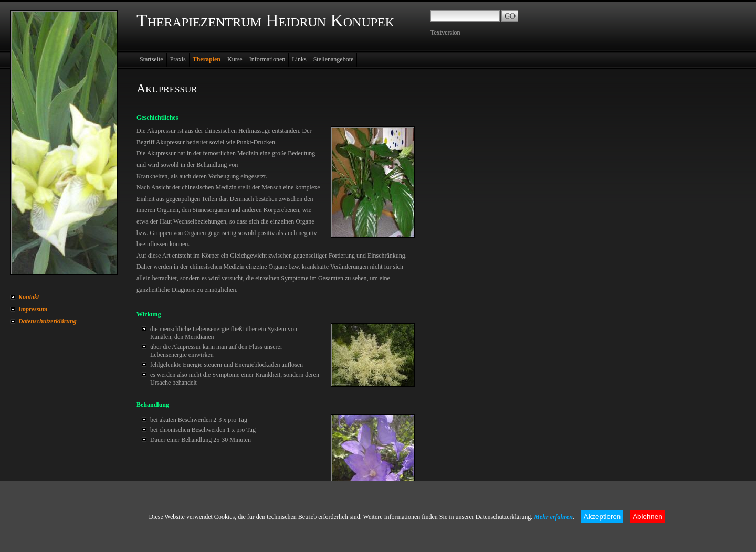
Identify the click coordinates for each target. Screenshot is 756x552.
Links (299, 59)
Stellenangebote (334, 59)
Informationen (267, 59)
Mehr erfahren (553, 517)
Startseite (151, 59)
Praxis (178, 59)
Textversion (445, 33)
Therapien (207, 59)
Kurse (235, 59)
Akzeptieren (602, 517)
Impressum (33, 309)
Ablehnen (647, 517)
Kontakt (29, 297)
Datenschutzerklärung (48, 321)
